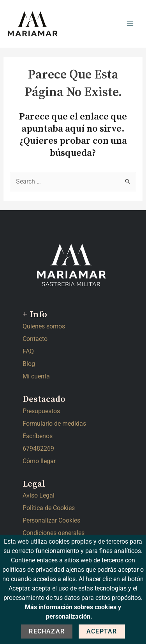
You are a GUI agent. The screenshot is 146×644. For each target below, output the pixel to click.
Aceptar (102, 631)
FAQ (28, 351)
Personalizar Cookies (51, 520)
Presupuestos (41, 411)
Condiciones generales (54, 533)
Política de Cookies (49, 508)
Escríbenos (38, 436)
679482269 (38, 449)
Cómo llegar (39, 461)
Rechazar (47, 631)
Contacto (35, 339)
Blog (29, 364)
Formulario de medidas (54, 424)
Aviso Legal (39, 495)
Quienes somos (44, 326)
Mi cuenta (36, 376)
